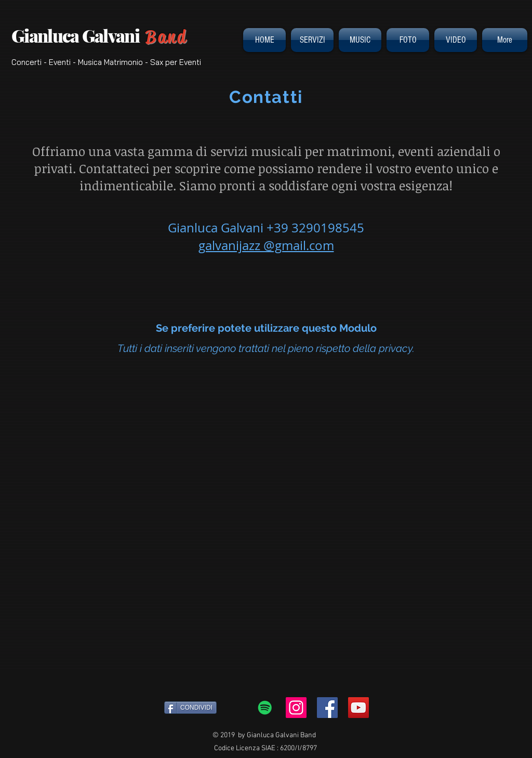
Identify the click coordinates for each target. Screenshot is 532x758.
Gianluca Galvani (78, 35)
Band (166, 37)
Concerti (26, 62)
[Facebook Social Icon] (327, 708)
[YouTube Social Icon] (358, 708)
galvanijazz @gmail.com (266, 245)
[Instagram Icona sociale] (296, 708)
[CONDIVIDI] (190, 708)
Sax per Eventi (176, 62)
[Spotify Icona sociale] (265, 708)
